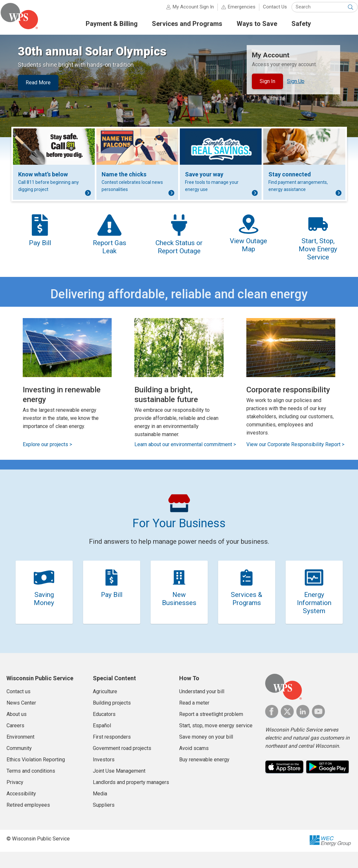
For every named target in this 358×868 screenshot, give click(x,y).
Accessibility (21, 810)
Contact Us (269, 10)
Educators (104, 730)
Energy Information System (314, 615)
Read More (38, 85)
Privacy (15, 798)
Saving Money (44, 611)
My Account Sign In (187, 10)
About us (17, 730)
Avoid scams (194, 764)
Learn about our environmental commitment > (185, 455)
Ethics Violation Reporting (36, 776)
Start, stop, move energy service (216, 742)
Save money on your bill (206, 753)
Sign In (267, 84)
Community (19, 764)
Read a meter (194, 719)
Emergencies (236, 10)
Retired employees (28, 821)
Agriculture (105, 708)
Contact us (19, 708)
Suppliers (104, 821)
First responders (112, 753)
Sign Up (296, 84)
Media (100, 810)
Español (102, 742)
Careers (15, 742)
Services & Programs (247, 611)
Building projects (112, 719)
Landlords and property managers (131, 798)
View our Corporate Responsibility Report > (295, 455)
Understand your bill (202, 708)
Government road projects (122, 764)
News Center (21, 719)
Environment (20, 753)
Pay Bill (111, 607)
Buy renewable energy (204, 776)
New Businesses (179, 611)
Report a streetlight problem (211, 730)
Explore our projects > (47, 455)
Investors (104, 776)
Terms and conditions (31, 787)
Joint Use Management (119, 787)
